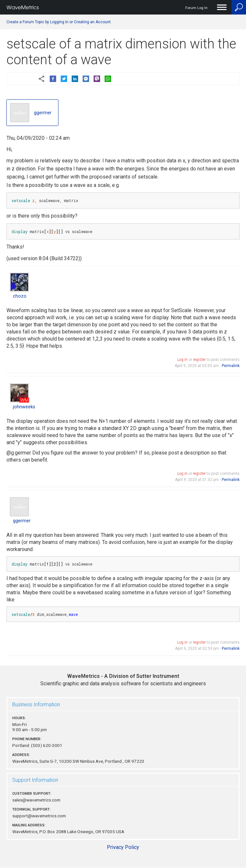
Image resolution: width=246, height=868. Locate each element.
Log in (182, 360)
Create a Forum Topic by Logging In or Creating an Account (59, 22)
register (199, 360)
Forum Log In (196, 8)
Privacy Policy (123, 847)
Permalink (231, 366)
